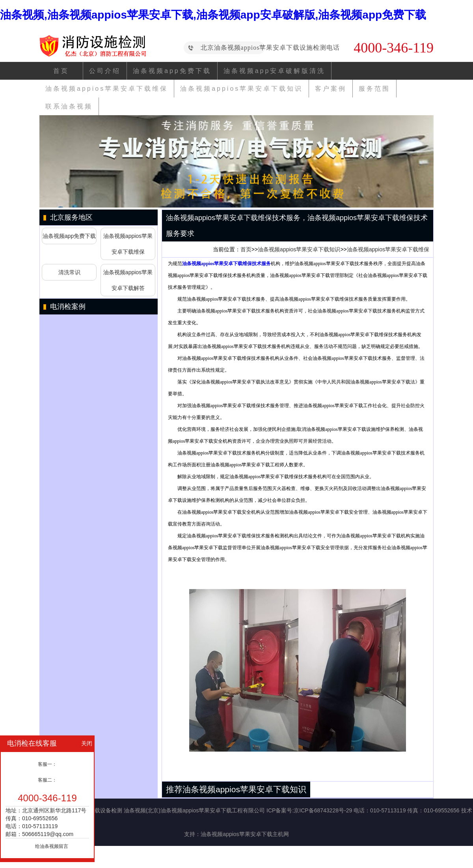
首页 (61, 71)
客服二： (47, 780)
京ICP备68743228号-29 (323, 810)
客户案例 (331, 89)
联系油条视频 (69, 106)
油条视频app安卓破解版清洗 (275, 71)
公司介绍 (105, 71)
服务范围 (374, 89)
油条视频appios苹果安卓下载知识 (241, 89)
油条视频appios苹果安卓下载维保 (107, 89)
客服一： (47, 764)
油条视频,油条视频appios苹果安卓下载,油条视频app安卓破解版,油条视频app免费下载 (213, 15)
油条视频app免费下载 (172, 71)
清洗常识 (69, 272)
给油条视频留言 (52, 846)
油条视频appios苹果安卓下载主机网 (245, 834)
